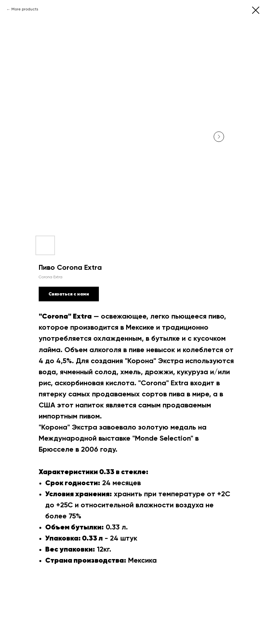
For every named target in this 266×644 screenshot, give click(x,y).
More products (25, 9)
